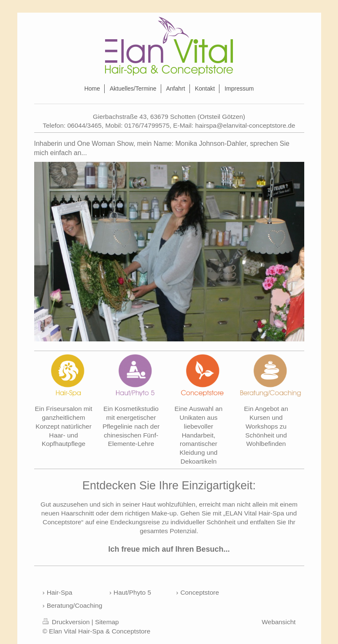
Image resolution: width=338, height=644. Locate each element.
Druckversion (67, 622)
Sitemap (107, 622)
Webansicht (279, 622)
